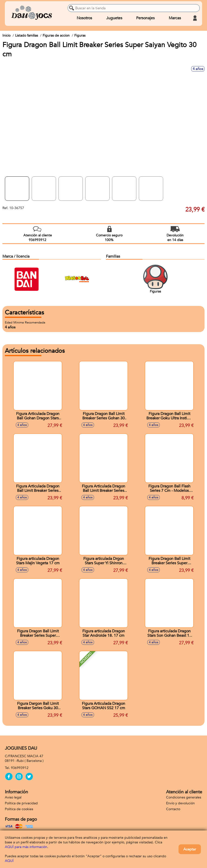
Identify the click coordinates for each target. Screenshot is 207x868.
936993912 (20, 768)
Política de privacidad (21, 803)
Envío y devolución (180, 803)
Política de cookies (19, 809)
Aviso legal (13, 797)
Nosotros (84, 18)
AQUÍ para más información (26, 847)
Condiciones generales (184, 797)
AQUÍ (9, 861)
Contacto (173, 809)
